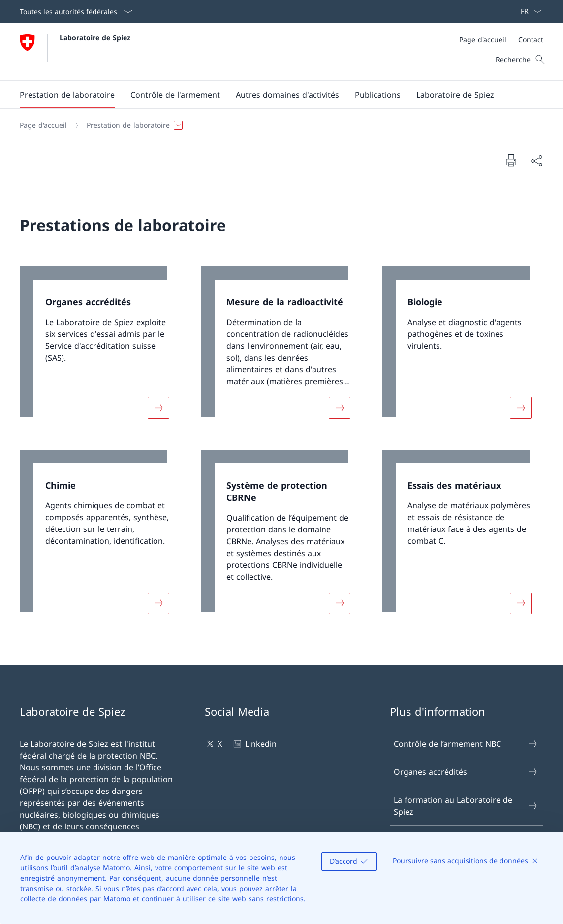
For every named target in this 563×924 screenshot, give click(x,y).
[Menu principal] (274, 95)
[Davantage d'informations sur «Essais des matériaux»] (521, 603)
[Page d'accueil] (483, 40)
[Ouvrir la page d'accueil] (75, 51)
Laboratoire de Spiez (95, 38)
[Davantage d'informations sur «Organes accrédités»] (158, 407)
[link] (100, 348)
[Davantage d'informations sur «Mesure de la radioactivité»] (340, 407)
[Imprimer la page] (511, 160)
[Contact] (531, 40)
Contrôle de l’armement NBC (466, 744)
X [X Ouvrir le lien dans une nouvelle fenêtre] (213, 744)
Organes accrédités (466, 772)
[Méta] (501, 40)
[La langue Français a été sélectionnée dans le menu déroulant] (528, 11)
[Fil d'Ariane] (278, 125)
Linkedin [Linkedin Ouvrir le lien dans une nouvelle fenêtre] (254, 744)
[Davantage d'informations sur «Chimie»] (158, 603)
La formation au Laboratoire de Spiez (466, 806)
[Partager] (536, 161)
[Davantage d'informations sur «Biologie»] (521, 407)
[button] (67, 95)
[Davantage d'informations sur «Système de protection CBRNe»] (340, 603)
